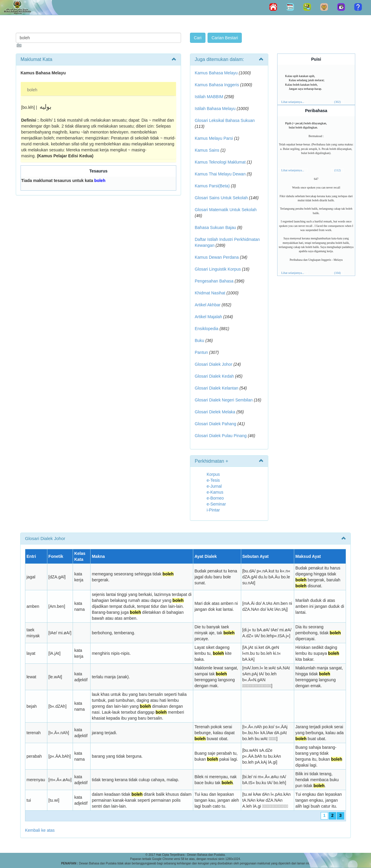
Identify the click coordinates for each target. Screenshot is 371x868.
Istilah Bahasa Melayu (215, 109)
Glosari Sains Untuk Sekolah (221, 198)
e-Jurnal (214, 486)
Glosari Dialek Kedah (214, 376)
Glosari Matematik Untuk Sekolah (226, 210)
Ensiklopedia (206, 329)
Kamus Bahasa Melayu (217, 73)
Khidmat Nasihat (210, 293)
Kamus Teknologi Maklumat (220, 162)
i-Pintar (213, 510)
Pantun (201, 352)
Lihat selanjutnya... (293, 102)
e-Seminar (216, 504)
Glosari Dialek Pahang (215, 424)
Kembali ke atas (40, 830)
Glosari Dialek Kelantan (216, 388)
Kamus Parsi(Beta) (212, 186)
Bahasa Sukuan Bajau (215, 227)
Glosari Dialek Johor (213, 364)
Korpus (213, 474)
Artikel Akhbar (208, 305)
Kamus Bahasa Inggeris (217, 85)
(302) (337, 102)
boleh (32, 90)
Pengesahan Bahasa (214, 281)
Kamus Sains (207, 150)
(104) (337, 273)
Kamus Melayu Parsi (214, 138)
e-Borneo (215, 498)
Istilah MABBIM (209, 97)
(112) (338, 170)
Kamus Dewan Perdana (217, 257)
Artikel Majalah (208, 317)
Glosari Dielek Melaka (215, 412)
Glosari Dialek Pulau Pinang (221, 436)
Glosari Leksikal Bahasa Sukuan (225, 120)
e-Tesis (213, 480)
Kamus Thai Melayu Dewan (220, 174)
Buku (199, 340)
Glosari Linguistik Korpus (218, 269)
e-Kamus (215, 492)
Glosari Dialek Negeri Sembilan (224, 400)
